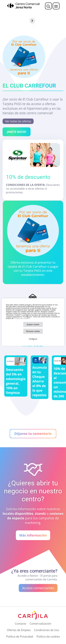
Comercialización (40, 624)
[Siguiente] (63, 21)
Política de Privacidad (20, 637)
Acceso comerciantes (38, 588)
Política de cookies (22, 318)
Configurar (33, 339)
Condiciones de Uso (46, 630)
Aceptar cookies (33, 324)
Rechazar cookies (33, 331)
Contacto (21, 624)
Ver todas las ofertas (18, 121)
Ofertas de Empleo (19, 630)
